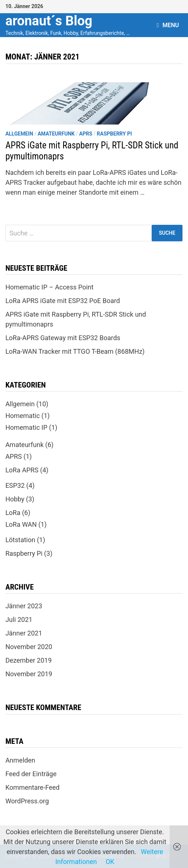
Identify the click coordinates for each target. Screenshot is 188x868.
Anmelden (20, 760)
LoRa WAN (21, 524)
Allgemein (19, 134)
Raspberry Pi (115, 134)
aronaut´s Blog (49, 21)
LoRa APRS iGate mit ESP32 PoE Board (63, 301)
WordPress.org (27, 801)
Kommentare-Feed (33, 787)
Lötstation (20, 540)
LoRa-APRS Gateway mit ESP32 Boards (63, 338)
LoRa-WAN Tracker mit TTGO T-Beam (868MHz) (75, 351)
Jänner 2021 (24, 633)
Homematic (23, 416)
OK (110, 862)
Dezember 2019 (29, 660)
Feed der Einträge (31, 774)
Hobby (15, 499)
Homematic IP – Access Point (50, 287)
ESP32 (15, 485)
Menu (168, 25)
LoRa (13, 513)
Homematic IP (26, 427)
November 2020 (29, 647)
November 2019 (29, 674)
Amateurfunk (56, 134)
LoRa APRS (22, 470)
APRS (86, 134)
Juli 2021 (19, 620)
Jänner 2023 (24, 606)
